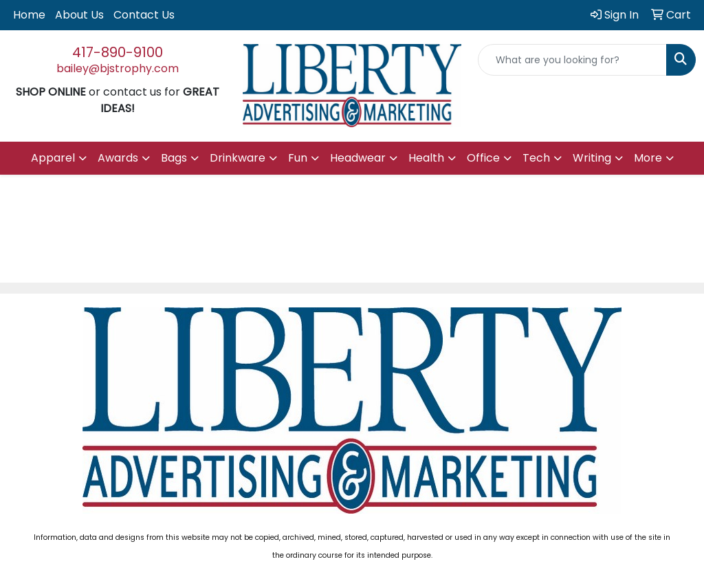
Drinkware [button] (238, 158)
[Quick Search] (572, 60)
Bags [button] (174, 158)
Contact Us (144, 15)
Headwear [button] (358, 158)
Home (29, 15)
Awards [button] (118, 158)
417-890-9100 (118, 52)
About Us (79, 15)
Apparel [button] (53, 158)
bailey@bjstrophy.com (118, 68)
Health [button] (426, 158)
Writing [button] (592, 158)
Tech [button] (536, 158)
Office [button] (483, 158)
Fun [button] (298, 158)
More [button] (648, 158)
